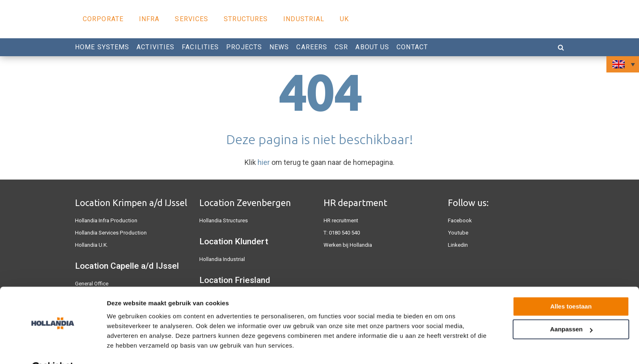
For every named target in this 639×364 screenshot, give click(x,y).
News (279, 47)
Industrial (304, 19)
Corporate (103, 19)
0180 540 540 (344, 233)
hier (264, 162)
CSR (341, 47)
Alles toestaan (571, 286)
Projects (244, 47)
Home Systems (102, 47)
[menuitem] (623, 64)
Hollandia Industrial (222, 259)
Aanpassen (571, 309)
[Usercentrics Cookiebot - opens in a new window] (53, 348)
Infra (149, 19)
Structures (246, 19)
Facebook (460, 220)
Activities (155, 47)
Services (192, 19)
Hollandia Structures (223, 220)
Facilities (200, 47)
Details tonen (126, 348)
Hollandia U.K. (91, 245)
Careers (312, 47)
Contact (412, 47)
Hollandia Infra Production (106, 220)
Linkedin (458, 245)
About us (372, 47)
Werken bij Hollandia (348, 245)
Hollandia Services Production (110, 233)
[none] (623, 64)
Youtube (458, 233)
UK (344, 19)
